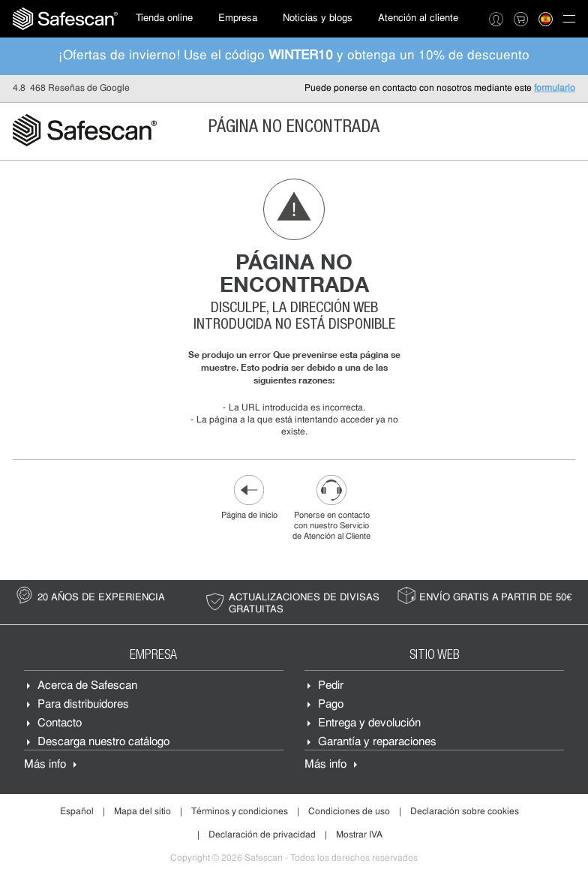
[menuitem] (65, 19)
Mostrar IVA (359, 835)
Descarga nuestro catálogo (103, 743)
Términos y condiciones (240, 812)
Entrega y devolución (369, 724)
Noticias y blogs (318, 18)
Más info (45, 765)
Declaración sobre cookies (465, 812)
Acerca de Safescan (87, 686)
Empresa (238, 18)
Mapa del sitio (142, 812)
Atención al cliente (418, 18)
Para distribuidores (83, 705)
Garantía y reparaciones (377, 743)
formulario (555, 89)
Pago (331, 705)
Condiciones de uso (349, 812)
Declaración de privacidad (262, 835)
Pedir (331, 686)
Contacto (60, 724)
